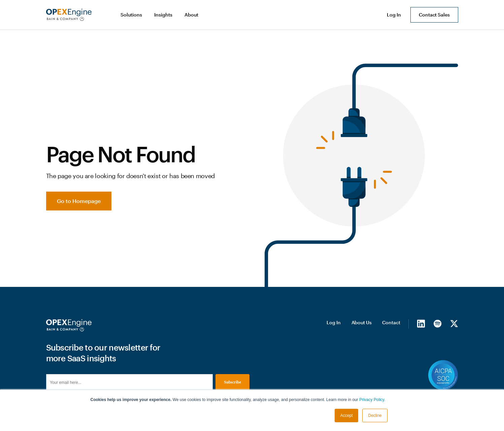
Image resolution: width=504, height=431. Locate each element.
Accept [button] (347, 416)
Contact (391, 322)
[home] (69, 15)
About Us (362, 322)
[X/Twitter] (454, 324)
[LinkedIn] (421, 324)
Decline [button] (375, 416)
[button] (132, 15)
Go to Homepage (79, 201)
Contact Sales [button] (434, 15)
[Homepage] (69, 325)
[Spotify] (438, 324)
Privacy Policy (372, 400)
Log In (333, 322)
